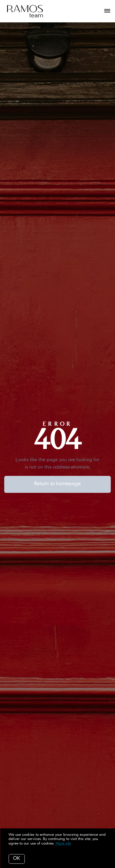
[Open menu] (107, 11)
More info (63, 844)
